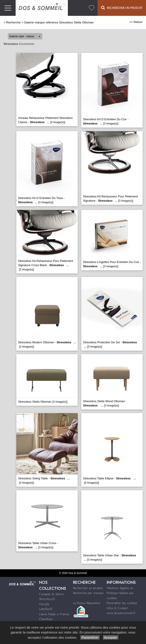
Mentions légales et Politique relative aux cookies (120, 593)
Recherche (14, 22)
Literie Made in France (54, 614)
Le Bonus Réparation (87, 603)
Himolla (44, 604)
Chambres (46, 619)
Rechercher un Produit (122, 8)
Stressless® (47, 599)
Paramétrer (90, 637)
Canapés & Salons (52, 594)
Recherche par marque (88, 593)
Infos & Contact (117, 608)
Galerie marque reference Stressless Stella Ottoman (59, 22)
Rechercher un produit (88, 588)
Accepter (111, 637)
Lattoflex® (46, 609)
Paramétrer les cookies (122, 603)
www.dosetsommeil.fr (121, 613)
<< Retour (136, 22)
